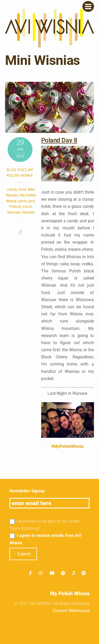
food (22, 189)
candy (12, 189)
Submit (24, 554)
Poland (15, 206)
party (22, 201)
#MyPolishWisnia (67, 446)
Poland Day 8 (59, 140)
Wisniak (28, 212)
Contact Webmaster (71, 611)
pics (32, 201)
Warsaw (14, 212)
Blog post (16, 170)
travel (27, 206)
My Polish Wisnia (70, 593)
